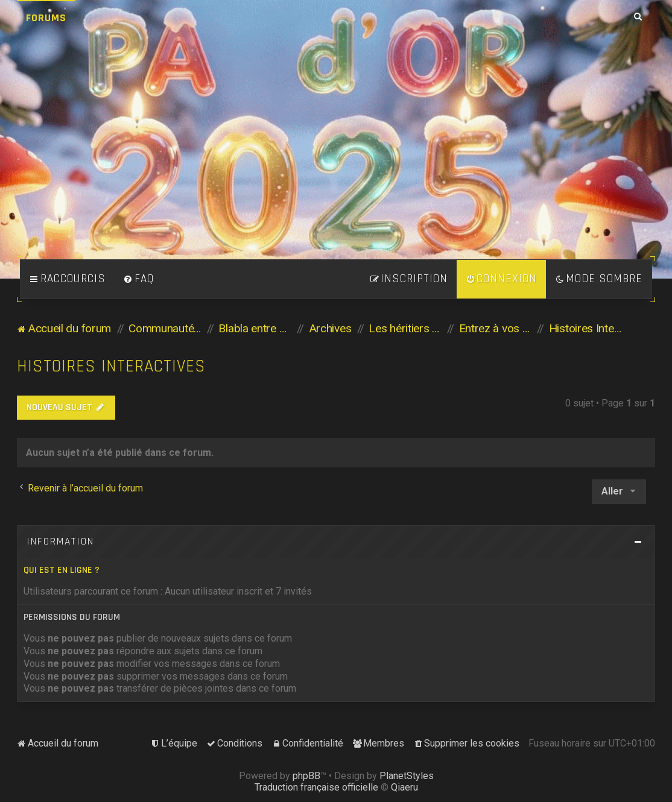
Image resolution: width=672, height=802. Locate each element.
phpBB (306, 776)
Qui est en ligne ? (62, 570)
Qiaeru (404, 787)
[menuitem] (139, 279)
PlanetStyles (407, 776)
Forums (46, 18)
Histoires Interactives (111, 366)
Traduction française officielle (316, 787)
